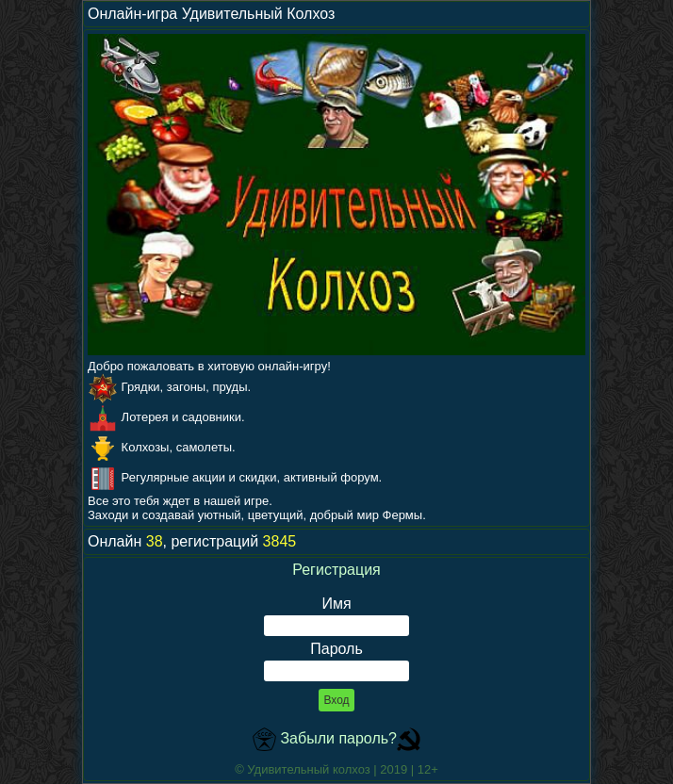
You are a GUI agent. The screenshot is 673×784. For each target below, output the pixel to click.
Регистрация (336, 570)
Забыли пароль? (338, 738)
